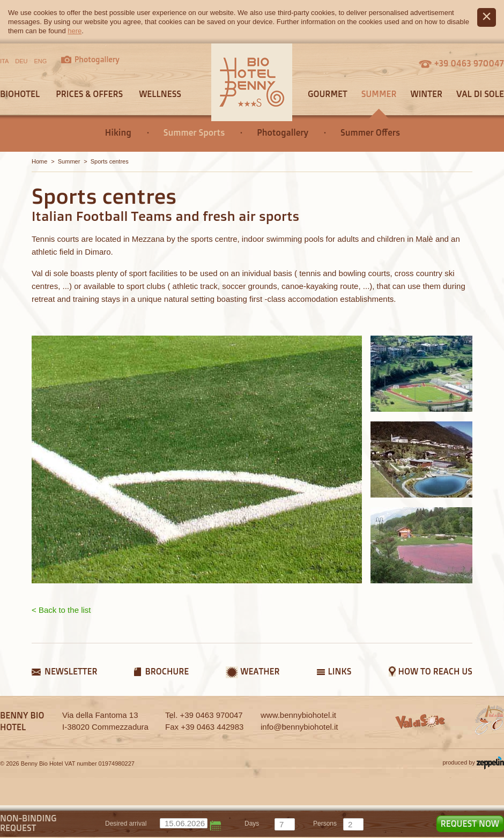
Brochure (167, 671)
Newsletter (71, 671)
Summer (379, 94)
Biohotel (20, 94)
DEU (21, 61)
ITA (4, 61)
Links (340, 671)
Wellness (160, 94)
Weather (260, 671)
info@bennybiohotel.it (299, 727)
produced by (473, 763)
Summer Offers (370, 132)
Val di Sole (480, 94)
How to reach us (435, 671)
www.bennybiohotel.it (298, 715)
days (252, 824)
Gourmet (328, 94)
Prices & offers (89, 94)
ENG (41, 61)
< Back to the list (61, 610)
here (75, 31)
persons (325, 824)
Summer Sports (194, 132)
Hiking (118, 132)
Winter (426, 94)
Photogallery (283, 132)
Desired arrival (126, 824)
